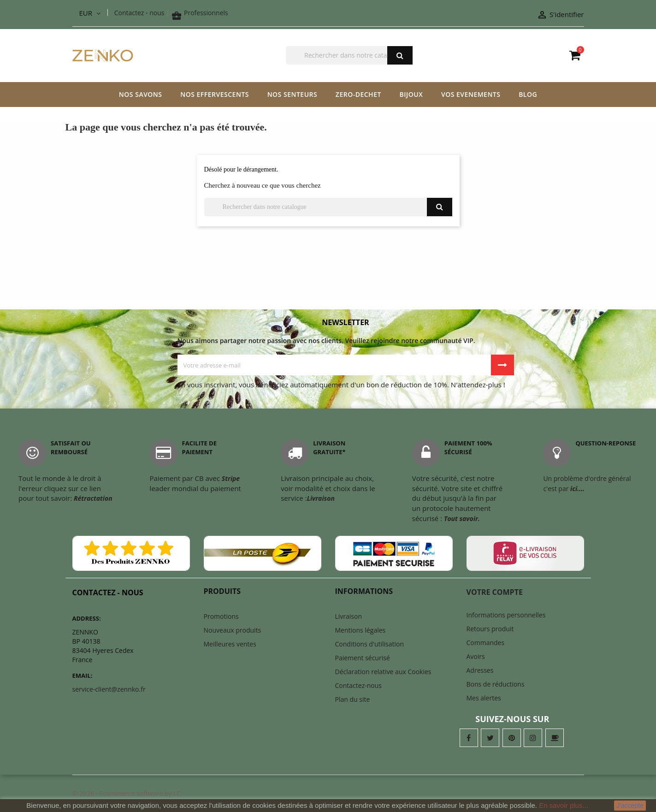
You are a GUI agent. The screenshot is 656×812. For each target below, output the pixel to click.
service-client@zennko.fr (109, 689)
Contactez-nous (359, 685)
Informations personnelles (506, 615)
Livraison (349, 616)
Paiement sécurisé (363, 658)
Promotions (221, 616)
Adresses (480, 670)
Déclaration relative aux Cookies (383, 672)
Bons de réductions (496, 684)
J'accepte (630, 806)
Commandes (486, 643)
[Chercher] (349, 55)
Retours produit (490, 629)
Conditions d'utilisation (370, 644)
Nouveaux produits (233, 630)
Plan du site (353, 699)
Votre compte (495, 592)
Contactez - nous (139, 13)
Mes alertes (484, 698)
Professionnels (199, 13)
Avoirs (476, 656)
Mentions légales (361, 630)
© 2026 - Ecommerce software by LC (127, 793)
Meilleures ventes (230, 644)
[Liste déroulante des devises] (90, 13)
